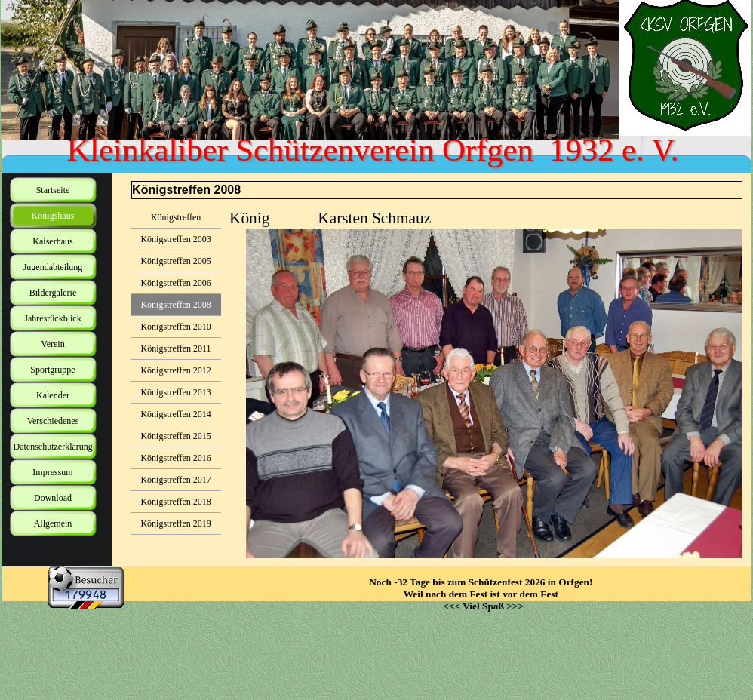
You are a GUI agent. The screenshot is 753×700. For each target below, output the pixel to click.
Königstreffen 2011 (176, 348)
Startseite (53, 190)
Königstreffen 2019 (175, 523)
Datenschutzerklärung (53, 447)
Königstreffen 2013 (175, 392)
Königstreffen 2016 (175, 458)
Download (53, 498)
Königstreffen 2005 (175, 261)
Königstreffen (176, 217)
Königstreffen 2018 (175, 502)
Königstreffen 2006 (175, 283)
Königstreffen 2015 (175, 436)
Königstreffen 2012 (175, 370)
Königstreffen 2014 (175, 414)
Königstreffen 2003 (175, 239)
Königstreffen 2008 (175, 305)
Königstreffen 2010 (175, 327)
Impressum (52, 472)
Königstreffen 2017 (175, 480)
